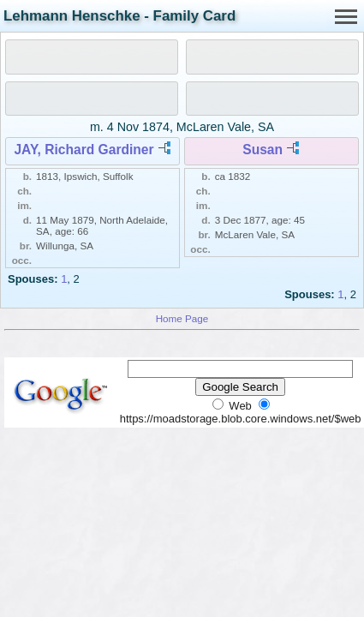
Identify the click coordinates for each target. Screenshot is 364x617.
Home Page (182, 318)
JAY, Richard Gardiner (84, 150)
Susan (263, 150)
